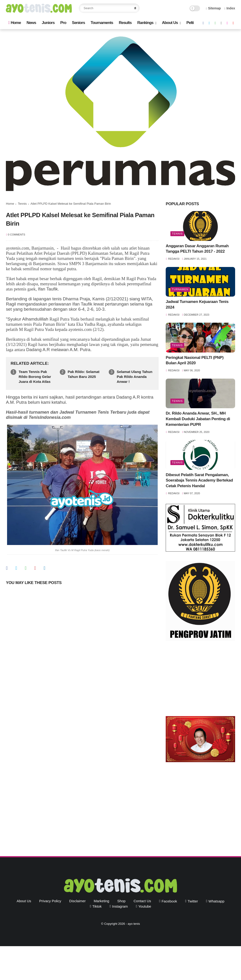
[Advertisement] (200, 680)
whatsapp (217, 901)
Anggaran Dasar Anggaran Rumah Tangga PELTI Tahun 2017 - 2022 (197, 249)
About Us (170, 23)
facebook (169, 901)
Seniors (78, 23)
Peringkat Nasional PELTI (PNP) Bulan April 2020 (195, 360)
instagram (120, 906)
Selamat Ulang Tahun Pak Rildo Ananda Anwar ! (135, 377)
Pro (63, 23)
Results (125, 23)
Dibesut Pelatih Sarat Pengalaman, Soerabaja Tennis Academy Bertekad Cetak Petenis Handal (199, 480)
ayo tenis (134, 924)
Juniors (48, 23)
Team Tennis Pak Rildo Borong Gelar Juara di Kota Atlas (35, 377)
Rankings (145, 23)
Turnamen (180, 289)
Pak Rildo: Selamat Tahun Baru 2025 (84, 374)
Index (230, 8)
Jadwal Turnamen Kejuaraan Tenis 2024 (197, 304)
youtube (145, 906)
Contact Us (142, 901)
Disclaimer (77, 901)
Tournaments (102, 23)
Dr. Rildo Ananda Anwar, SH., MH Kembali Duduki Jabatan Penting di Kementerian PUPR (198, 419)
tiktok (97, 906)
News (31, 23)
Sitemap (213, 8)
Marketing (101, 901)
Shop (121, 901)
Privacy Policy (50, 901)
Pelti (190, 23)
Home (14, 23)
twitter (193, 901)
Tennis (22, 204)
